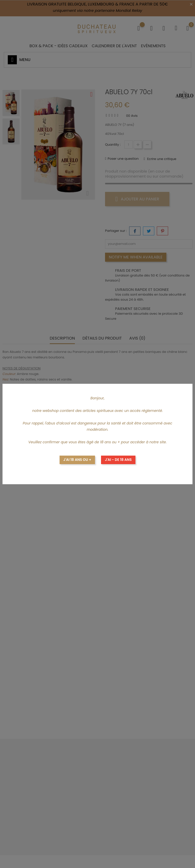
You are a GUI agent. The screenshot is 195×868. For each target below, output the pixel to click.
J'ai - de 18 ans (118, 460)
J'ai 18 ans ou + (77, 460)
